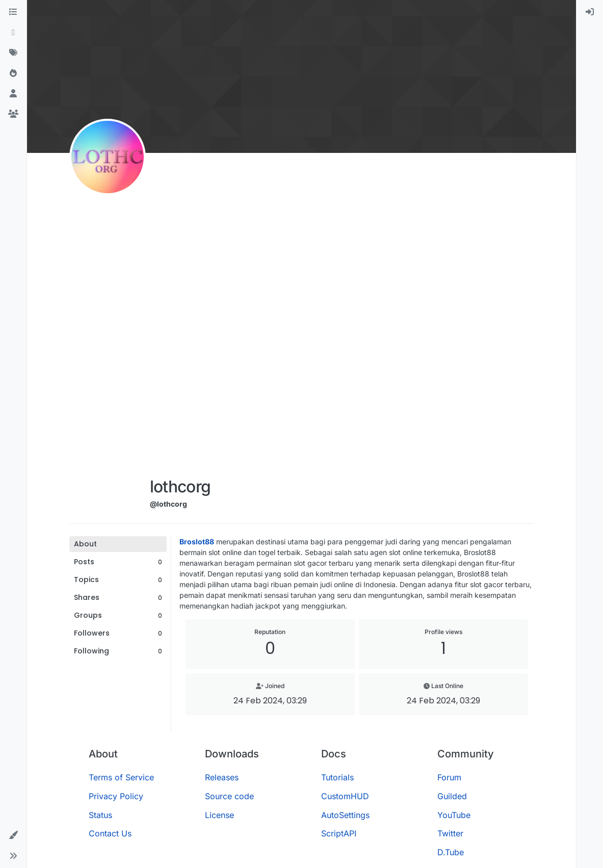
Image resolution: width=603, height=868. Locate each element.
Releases (222, 777)
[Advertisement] (180, 317)
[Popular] (13, 73)
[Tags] (13, 53)
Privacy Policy (116, 796)
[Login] (590, 12)
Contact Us (110, 833)
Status (100, 815)
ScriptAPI (339, 833)
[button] (13, 835)
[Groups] (13, 114)
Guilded (452, 796)
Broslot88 (197, 542)
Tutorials (337, 777)
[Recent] (13, 33)
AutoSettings (345, 815)
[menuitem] (590, 12)
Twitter (450, 833)
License (219, 815)
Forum (449, 777)
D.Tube (451, 852)
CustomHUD (345, 796)
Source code (229, 796)
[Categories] (13, 12)
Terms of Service (121, 777)
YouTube (454, 815)
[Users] (13, 94)
